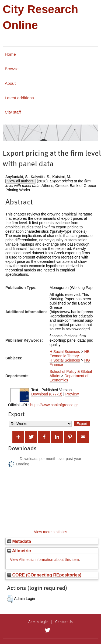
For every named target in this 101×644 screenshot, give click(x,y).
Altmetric (19, 551)
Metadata (19, 541)
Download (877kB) (47, 394)
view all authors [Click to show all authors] (21, 181)
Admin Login (38, 622)
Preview (72, 394)
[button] (10, 599)
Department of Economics (69, 378)
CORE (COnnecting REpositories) (44, 575)
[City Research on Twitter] (48, 630)
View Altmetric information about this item (44, 560)
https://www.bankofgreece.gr (54, 405)
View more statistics (50, 532)
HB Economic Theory (69, 354)
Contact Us (64, 622)
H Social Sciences (65, 352)
